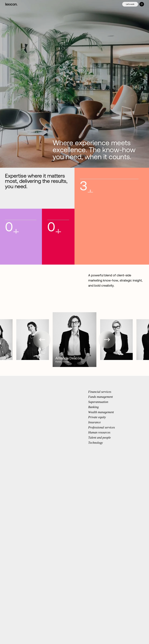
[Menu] (142, 4)
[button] (42, 340)
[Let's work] (130, 4)
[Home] (14, 4)
